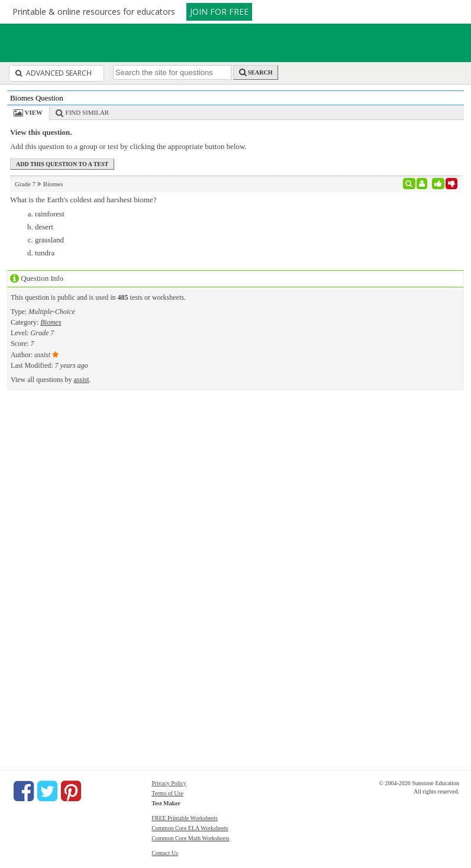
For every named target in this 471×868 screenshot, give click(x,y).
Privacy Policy (169, 783)
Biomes (51, 322)
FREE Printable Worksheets (185, 818)
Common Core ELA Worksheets (190, 828)
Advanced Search (54, 73)
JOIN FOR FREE (219, 12)
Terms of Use (167, 793)
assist (82, 380)
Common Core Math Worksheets (191, 838)
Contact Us (165, 853)
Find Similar (88, 112)
